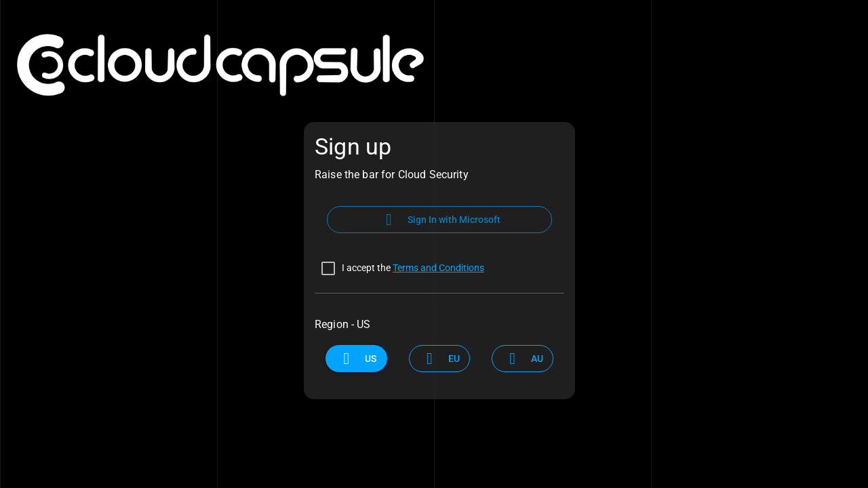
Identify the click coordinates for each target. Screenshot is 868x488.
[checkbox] (399, 268)
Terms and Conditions (438, 268)
